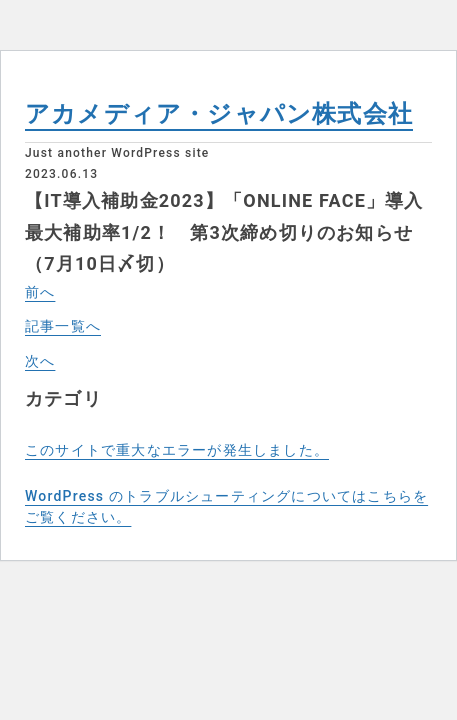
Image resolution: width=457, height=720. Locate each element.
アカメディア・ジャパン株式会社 (219, 114)
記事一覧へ (63, 326)
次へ (40, 361)
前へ (40, 292)
